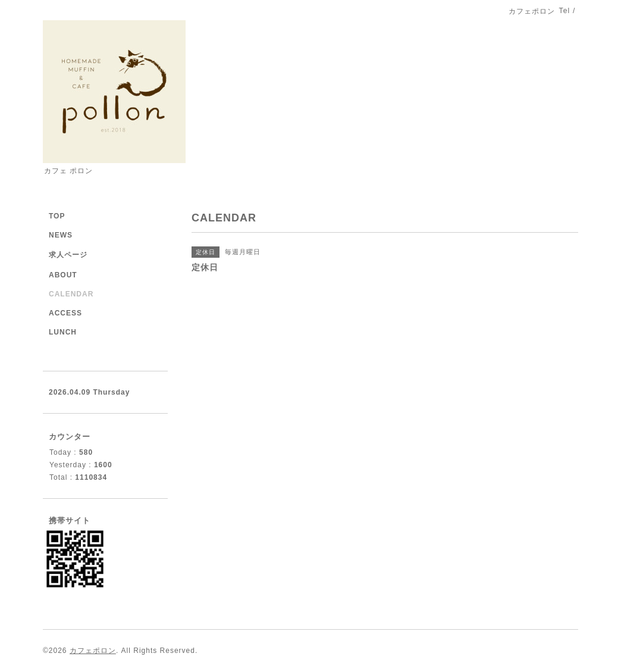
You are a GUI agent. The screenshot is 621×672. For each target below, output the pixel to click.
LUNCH (63, 332)
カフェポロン (93, 651)
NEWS (61, 235)
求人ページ (68, 255)
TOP (57, 216)
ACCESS (65, 313)
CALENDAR (71, 294)
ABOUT (63, 275)
